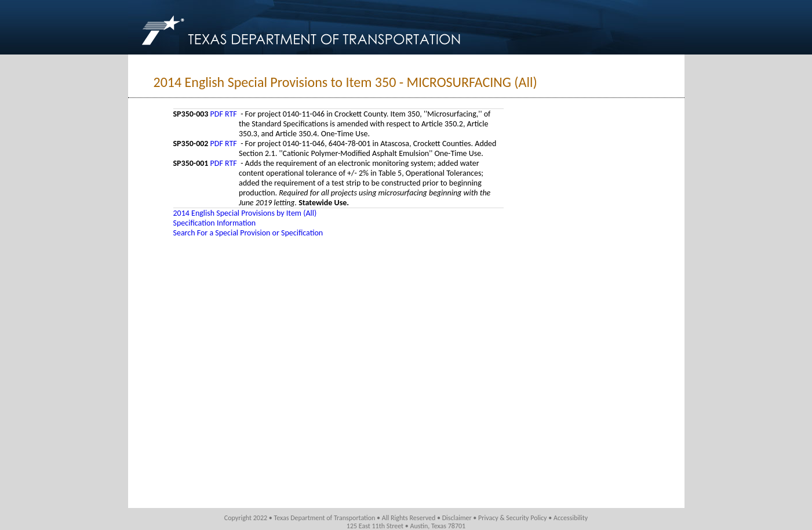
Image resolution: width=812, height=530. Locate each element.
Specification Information (215, 223)
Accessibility (571, 518)
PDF (217, 114)
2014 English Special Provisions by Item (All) (245, 213)
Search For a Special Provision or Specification (248, 233)
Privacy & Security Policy (513, 518)
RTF (231, 114)
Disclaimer (457, 518)
